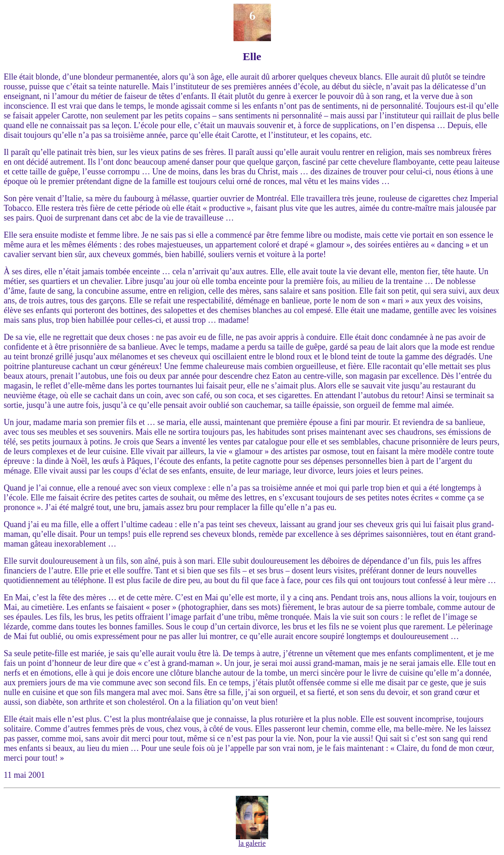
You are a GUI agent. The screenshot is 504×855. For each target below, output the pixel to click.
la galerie (252, 840)
